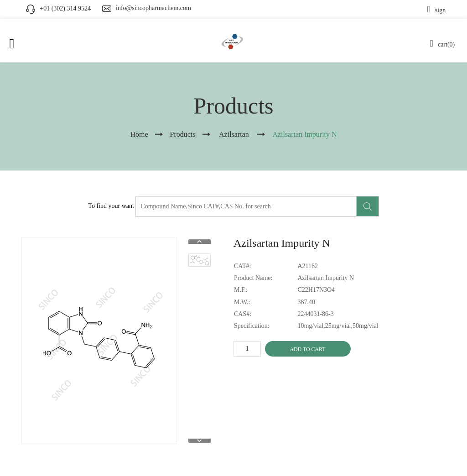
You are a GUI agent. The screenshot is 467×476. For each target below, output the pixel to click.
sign (437, 10)
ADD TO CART (307, 349)
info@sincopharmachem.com (153, 8)
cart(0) (443, 44)
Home (139, 134)
